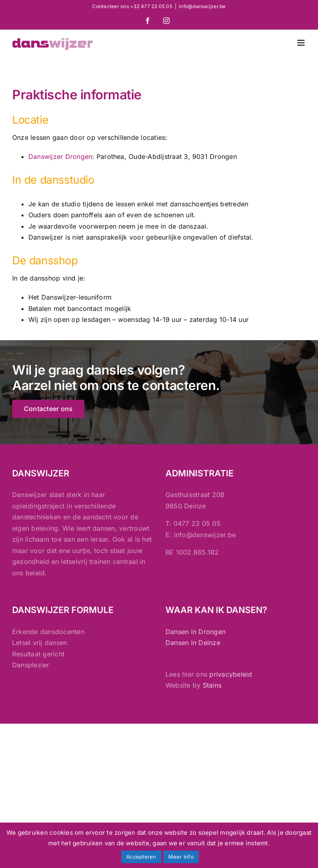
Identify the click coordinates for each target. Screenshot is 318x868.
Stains (212, 685)
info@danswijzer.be (202, 6)
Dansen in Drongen (196, 632)
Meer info (181, 857)
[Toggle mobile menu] (302, 43)
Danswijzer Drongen (60, 156)
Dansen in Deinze (193, 643)
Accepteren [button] (141, 857)
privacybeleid (231, 674)
